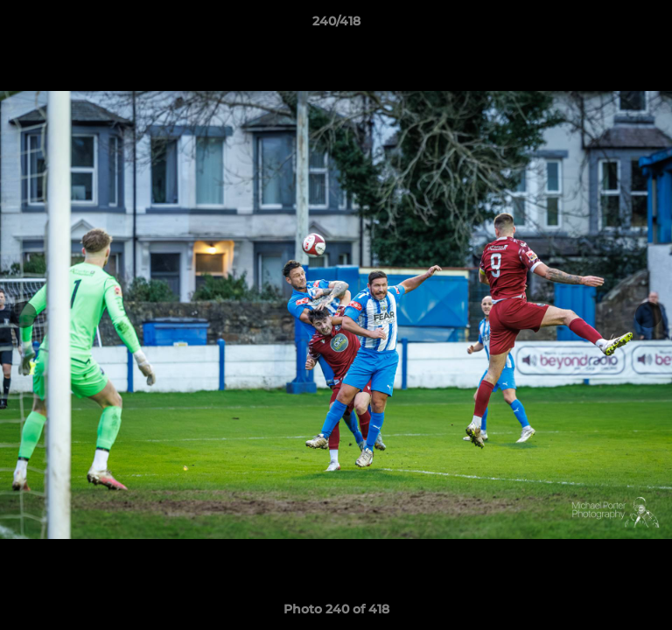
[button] (651, 25)
